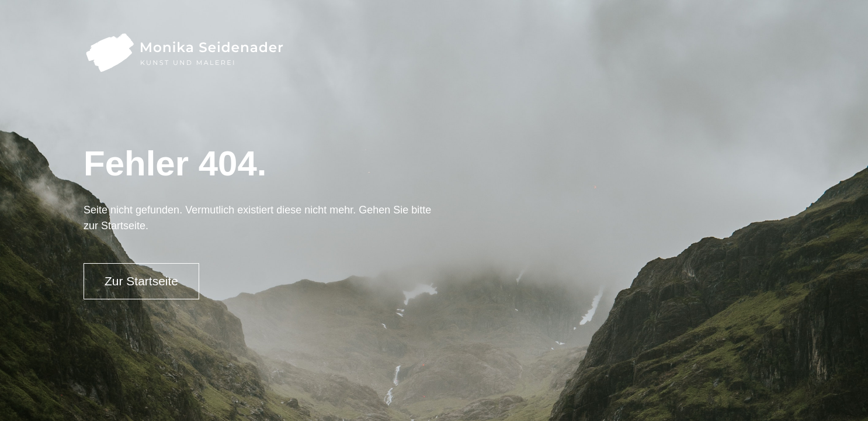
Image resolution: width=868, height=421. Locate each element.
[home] (184, 52)
